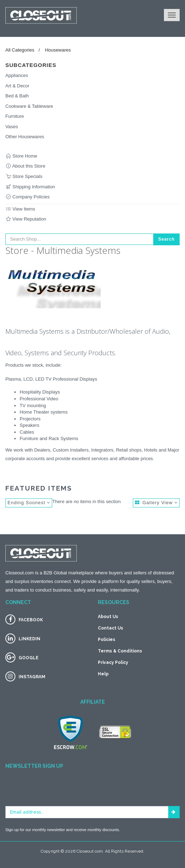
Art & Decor (17, 86)
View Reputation (26, 219)
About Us (108, 617)
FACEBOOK (31, 620)
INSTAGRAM (32, 677)
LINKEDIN (29, 639)
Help (103, 674)
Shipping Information (30, 187)
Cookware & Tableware (29, 106)
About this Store (25, 166)
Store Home (21, 156)
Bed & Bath (17, 96)
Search (166, 239)
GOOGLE (29, 658)
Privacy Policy (113, 662)
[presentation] (60, 792)
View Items (20, 209)
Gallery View (156, 503)
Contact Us (111, 628)
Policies (107, 640)
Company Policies (27, 197)
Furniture (15, 116)
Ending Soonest (29, 503)
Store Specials (24, 176)
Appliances (17, 75)
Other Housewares (25, 137)
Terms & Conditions (120, 651)
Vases (12, 127)
